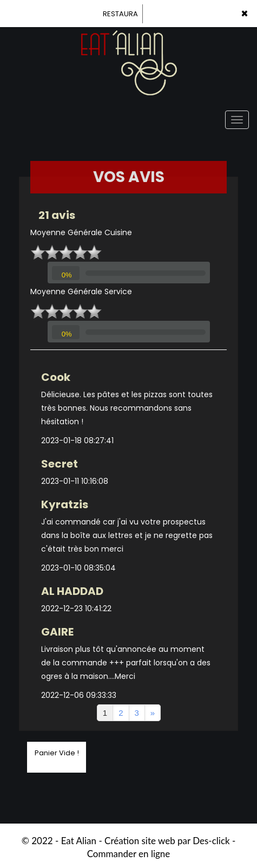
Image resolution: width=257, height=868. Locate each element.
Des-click (211, 841)
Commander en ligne (129, 854)
